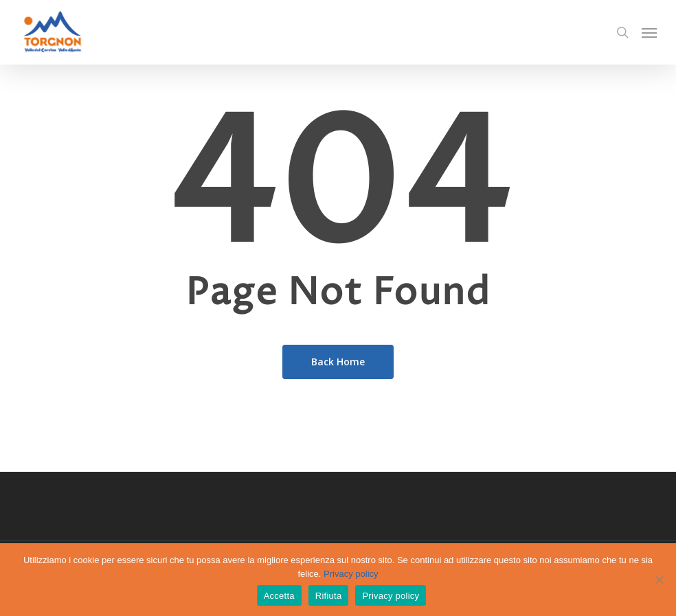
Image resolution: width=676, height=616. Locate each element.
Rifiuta (329, 596)
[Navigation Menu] (649, 32)
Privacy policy (351, 574)
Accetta (279, 596)
